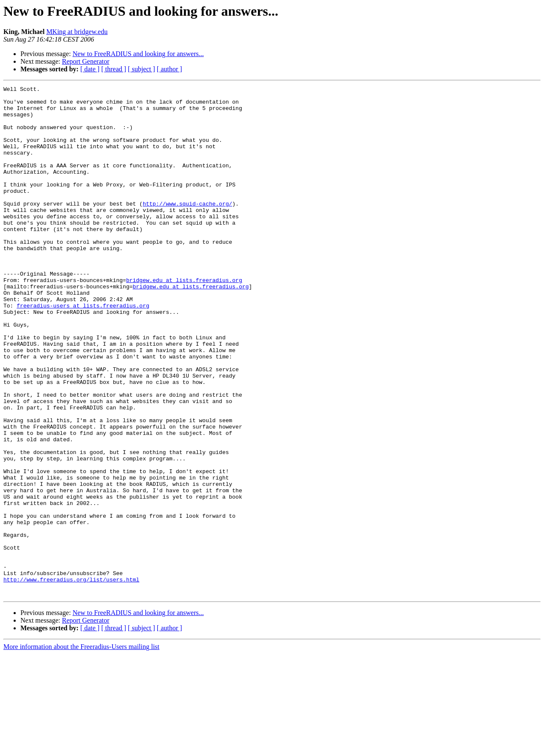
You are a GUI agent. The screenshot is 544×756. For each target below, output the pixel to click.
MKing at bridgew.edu (77, 32)
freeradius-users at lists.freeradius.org (83, 350)
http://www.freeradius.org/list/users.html (71, 679)
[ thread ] (114, 69)
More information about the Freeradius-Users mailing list (81, 749)
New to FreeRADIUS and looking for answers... (138, 54)
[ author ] (170, 69)
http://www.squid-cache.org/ (188, 228)
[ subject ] (142, 69)
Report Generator (86, 61)
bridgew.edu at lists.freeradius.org (184, 319)
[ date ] (90, 69)
